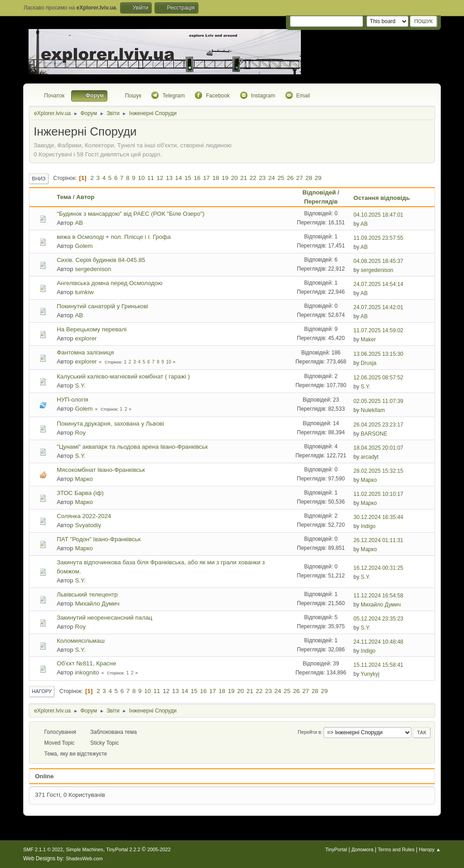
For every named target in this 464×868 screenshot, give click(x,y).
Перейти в (309, 732)
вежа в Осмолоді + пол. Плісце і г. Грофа (114, 237)
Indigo (368, 526)
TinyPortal (336, 849)
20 (234, 178)
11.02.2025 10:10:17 (378, 494)
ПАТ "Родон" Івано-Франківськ (99, 539)
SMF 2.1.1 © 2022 (43, 849)
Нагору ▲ (430, 849)
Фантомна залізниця (85, 352)
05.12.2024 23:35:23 (378, 619)
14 (179, 178)
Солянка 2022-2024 (84, 516)
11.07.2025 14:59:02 (378, 330)
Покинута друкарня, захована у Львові (110, 424)
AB (79, 223)
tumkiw (84, 292)
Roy (80, 433)
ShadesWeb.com (84, 858)
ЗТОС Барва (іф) (80, 493)
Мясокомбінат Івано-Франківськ (101, 470)
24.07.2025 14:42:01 (378, 307)
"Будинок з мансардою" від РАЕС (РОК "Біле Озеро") (130, 214)
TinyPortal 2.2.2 (123, 849)
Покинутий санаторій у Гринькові (102, 306)
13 (169, 178)
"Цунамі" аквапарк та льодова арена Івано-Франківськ (132, 447)
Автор (85, 197)
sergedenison (93, 269)
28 (309, 178)
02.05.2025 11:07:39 (378, 401)
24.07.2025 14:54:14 (378, 284)
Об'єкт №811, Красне (86, 663)
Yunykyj (370, 674)
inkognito (87, 672)
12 (160, 178)
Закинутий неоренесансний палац (104, 618)
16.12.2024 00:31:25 (378, 568)
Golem (84, 246)
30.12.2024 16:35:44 (378, 517)
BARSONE (374, 434)
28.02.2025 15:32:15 (378, 471)
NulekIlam (373, 410)
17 (206, 178)
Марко (84, 479)
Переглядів (321, 201)
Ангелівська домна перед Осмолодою (109, 283)
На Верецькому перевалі (92, 329)
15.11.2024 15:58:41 (378, 665)
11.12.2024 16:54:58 (378, 596)
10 (141, 178)
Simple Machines (85, 849)
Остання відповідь (386, 198)
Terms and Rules (396, 849)
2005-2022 (159, 849)
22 (253, 178)
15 (188, 178)
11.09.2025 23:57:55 (378, 238)
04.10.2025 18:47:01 (378, 215)
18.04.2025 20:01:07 (378, 448)
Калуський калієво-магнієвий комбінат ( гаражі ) (123, 376)
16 (197, 178)
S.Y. (80, 386)
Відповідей (319, 192)
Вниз (39, 179)
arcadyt (370, 457)
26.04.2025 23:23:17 (378, 425)
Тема (64, 197)
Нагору (42, 691)
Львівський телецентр (87, 594)
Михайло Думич (97, 604)
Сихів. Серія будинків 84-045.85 (101, 260)
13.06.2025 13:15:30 (378, 354)
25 (281, 178)
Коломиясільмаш (81, 641)
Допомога (362, 849)
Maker (368, 339)
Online (44, 776)
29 (318, 178)
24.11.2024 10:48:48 (378, 642)
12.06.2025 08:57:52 (378, 378)
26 (290, 178)
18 (216, 178)
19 (225, 178)
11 (151, 178)
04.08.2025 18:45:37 (378, 261)
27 (300, 178)
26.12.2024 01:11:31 (378, 540)
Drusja (369, 363)
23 (262, 178)
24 (272, 178)
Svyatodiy (88, 525)
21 (244, 178)
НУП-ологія (72, 400)
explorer (86, 338)
